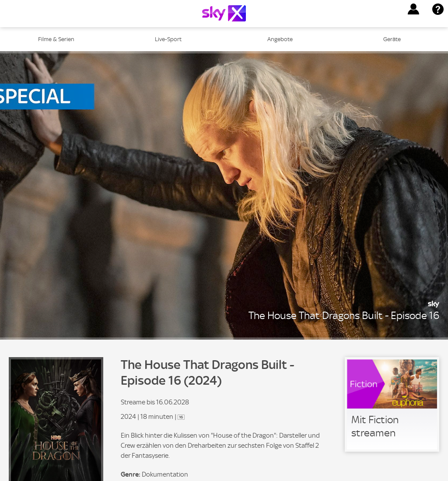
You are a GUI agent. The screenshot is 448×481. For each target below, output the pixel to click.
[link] (392, 404)
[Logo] (224, 13)
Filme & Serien (56, 39)
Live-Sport (168, 39)
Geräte (392, 39)
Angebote (280, 39)
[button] (413, 9)
